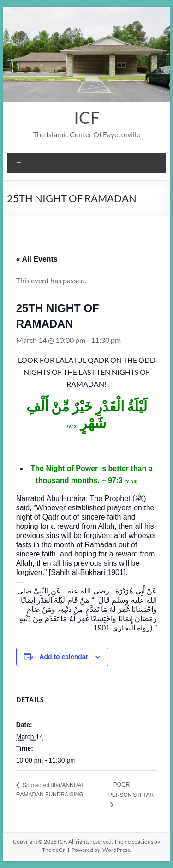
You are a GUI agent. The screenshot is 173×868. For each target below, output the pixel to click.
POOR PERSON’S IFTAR (131, 790)
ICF (87, 117)
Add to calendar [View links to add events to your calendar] (64, 657)
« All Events (37, 259)
